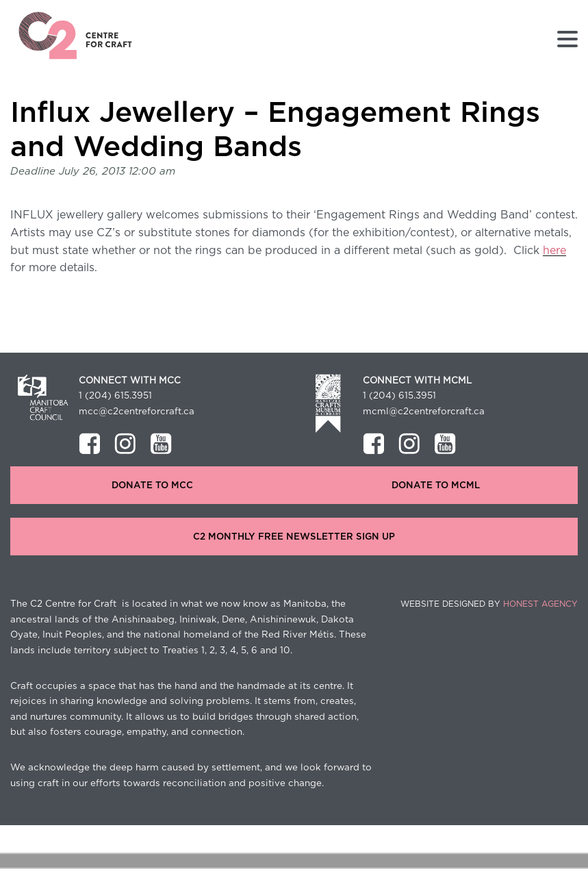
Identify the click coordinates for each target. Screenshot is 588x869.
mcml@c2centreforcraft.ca (424, 412)
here (554, 251)
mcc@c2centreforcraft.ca (137, 412)
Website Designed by (489, 604)
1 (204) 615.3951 (115, 396)
